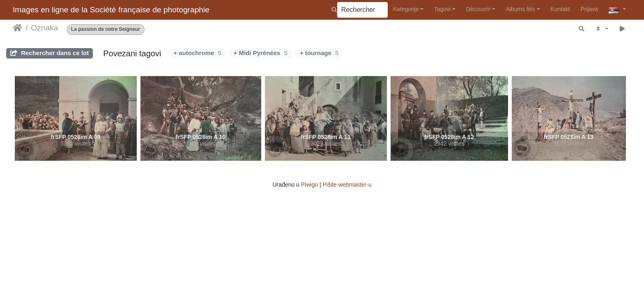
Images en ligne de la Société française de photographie (111, 10)
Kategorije (406, 9)
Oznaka (44, 28)
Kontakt (560, 9)
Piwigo (309, 185)
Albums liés (521, 9)
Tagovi (442, 9)
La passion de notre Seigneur (106, 29)
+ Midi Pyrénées (261, 53)
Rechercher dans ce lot (49, 53)
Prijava (589, 9)
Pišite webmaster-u (347, 185)
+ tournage (319, 53)
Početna (17, 28)
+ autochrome (197, 53)
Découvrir (478, 9)
